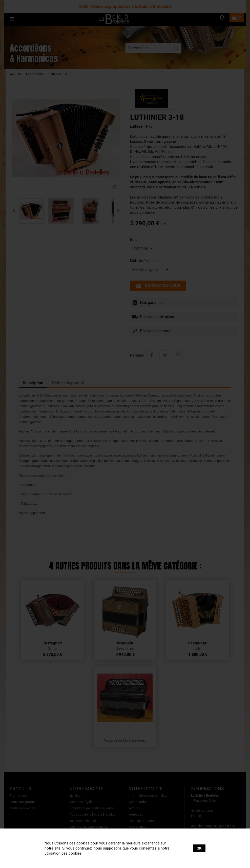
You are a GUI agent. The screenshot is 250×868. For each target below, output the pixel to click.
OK (199, 848)
